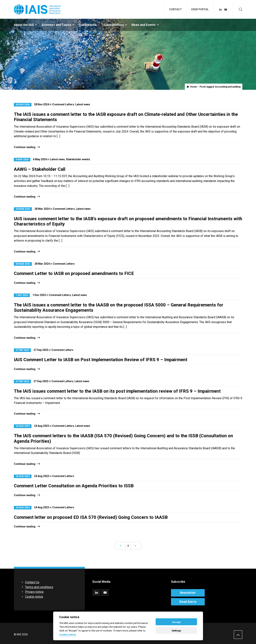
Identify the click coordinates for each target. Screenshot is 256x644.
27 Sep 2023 (22, 350)
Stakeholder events (78, 159)
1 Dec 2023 (22, 295)
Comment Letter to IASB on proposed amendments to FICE (74, 273)
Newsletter (188, 593)
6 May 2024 (22, 160)
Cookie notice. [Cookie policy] (68, 634)
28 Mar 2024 (23, 209)
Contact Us (32, 582)
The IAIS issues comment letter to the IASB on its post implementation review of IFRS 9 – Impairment (117, 391)
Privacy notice (34, 592)
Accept (176, 622)
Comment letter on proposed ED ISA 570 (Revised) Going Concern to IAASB (91, 517)
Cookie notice (34, 597)
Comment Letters (63, 104)
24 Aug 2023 (23, 426)
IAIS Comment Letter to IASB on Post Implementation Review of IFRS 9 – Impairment (101, 360)
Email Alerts (188, 602)
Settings (176, 631)
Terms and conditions (39, 587)
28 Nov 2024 (23, 105)
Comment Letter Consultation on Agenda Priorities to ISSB (74, 486)
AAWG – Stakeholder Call (40, 169)
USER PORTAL (200, 9)
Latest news (83, 104)
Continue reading (25, 147)
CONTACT (175, 9)
